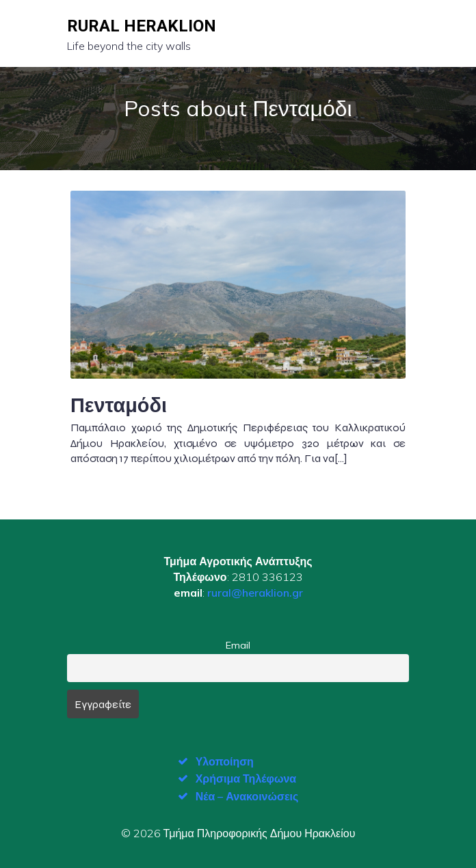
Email (238, 645)
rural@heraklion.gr (255, 593)
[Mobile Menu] (397, 33)
